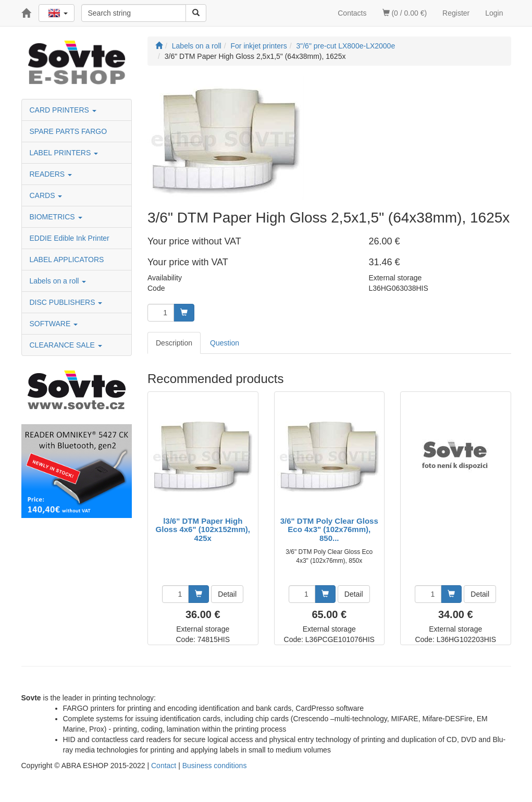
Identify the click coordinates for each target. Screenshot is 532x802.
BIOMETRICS (56, 217)
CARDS (46, 195)
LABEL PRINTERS (64, 153)
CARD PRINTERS (63, 110)
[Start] (159, 46)
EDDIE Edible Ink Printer (70, 238)
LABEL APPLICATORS (67, 260)
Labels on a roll (58, 281)
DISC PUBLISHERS (66, 302)
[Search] (196, 13)
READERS (51, 174)
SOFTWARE (54, 324)
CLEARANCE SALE (66, 345)
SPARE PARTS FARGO (69, 131)
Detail (227, 594)
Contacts (352, 13)
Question (225, 343)
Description (174, 343)
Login (494, 13)
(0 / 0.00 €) (405, 13)
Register (456, 13)
